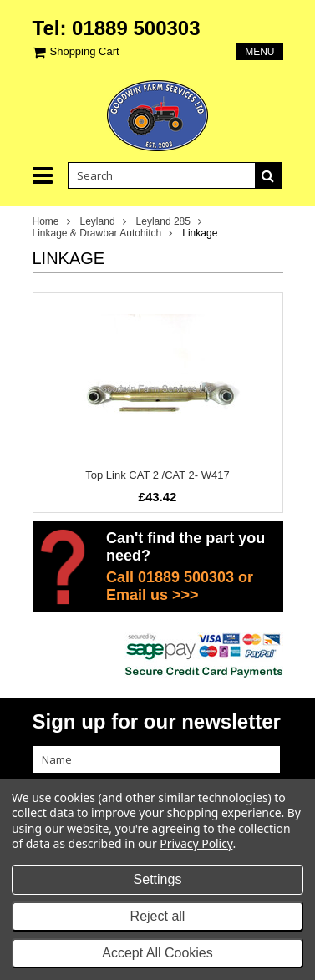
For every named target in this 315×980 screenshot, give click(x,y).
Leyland (98, 221)
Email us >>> (152, 595)
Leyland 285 (163, 221)
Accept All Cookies (157, 953)
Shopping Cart (85, 51)
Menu (259, 52)
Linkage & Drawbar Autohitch (97, 233)
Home (46, 221)
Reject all (158, 916)
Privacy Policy (196, 843)
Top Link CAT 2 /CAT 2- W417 (157, 475)
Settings (158, 879)
